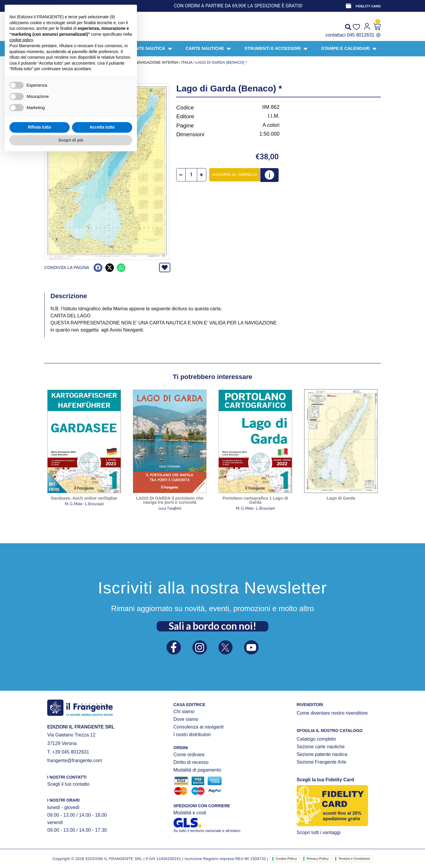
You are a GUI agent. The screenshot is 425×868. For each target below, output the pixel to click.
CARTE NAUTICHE (97, 62)
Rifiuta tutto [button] (40, 839)
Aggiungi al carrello (235, 174)
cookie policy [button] (21, 752)
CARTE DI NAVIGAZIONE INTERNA (147, 62)
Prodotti (68, 62)
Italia (187, 62)
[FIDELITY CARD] (349, 6)
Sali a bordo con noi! (212, 626)
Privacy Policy (318, 859)
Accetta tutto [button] (102, 839)
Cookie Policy (286, 859)
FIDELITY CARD (368, 6)
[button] (98, 268)
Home (50, 62)
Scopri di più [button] (71, 852)
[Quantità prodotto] (191, 175)
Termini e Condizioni (354, 859)
